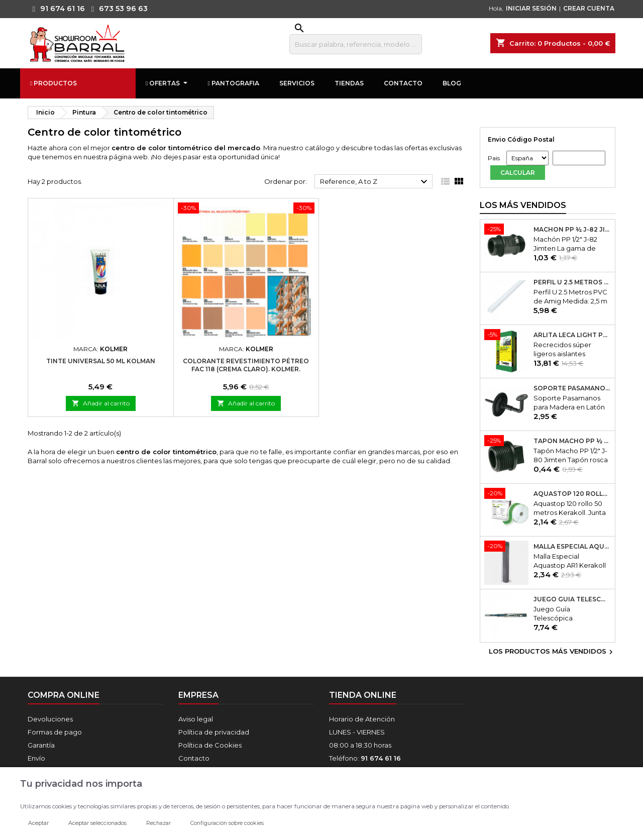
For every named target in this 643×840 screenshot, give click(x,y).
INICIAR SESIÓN (531, 8)
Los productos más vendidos (552, 652)
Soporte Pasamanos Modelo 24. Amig (572, 388)
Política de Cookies (210, 745)
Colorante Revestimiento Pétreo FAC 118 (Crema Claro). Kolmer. (246, 365)
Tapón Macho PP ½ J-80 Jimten (572, 441)
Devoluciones (50, 719)
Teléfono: (365, 758)
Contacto (194, 758)
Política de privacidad (214, 732)
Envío (36, 758)
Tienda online (363, 695)
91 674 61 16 (56, 9)
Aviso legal (196, 719)
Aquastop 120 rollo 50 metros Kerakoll (572, 494)
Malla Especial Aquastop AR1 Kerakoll (572, 547)
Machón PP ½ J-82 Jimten (572, 230)
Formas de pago (55, 732)
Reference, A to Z (375, 182)
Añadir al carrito (101, 403)
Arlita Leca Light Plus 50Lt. (572, 335)
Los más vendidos (523, 205)
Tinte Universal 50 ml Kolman (101, 361)
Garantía (41, 745)
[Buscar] (356, 44)
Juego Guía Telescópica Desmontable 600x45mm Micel (572, 599)
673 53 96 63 (117, 9)
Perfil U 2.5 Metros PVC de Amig (572, 282)
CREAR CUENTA (589, 8)
